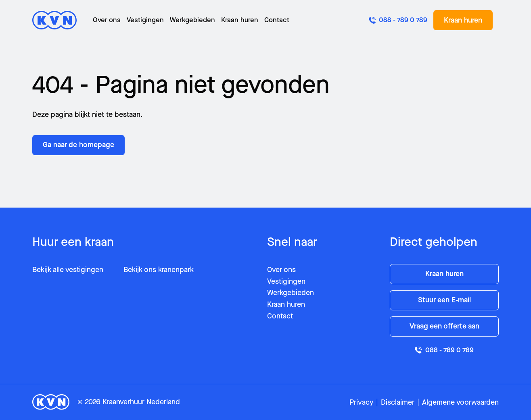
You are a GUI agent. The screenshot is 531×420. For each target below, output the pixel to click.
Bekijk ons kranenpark (159, 270)
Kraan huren (240, 20)
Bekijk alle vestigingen (68, 270)
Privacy (361, 402)
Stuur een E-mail (444, 300)
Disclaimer (398, 402)
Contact (277, 20)
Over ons (107, 20)
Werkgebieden (192, 20)
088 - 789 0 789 (444, 350)
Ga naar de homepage (78, 145)
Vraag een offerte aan (444, 326)
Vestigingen (145, 20)
